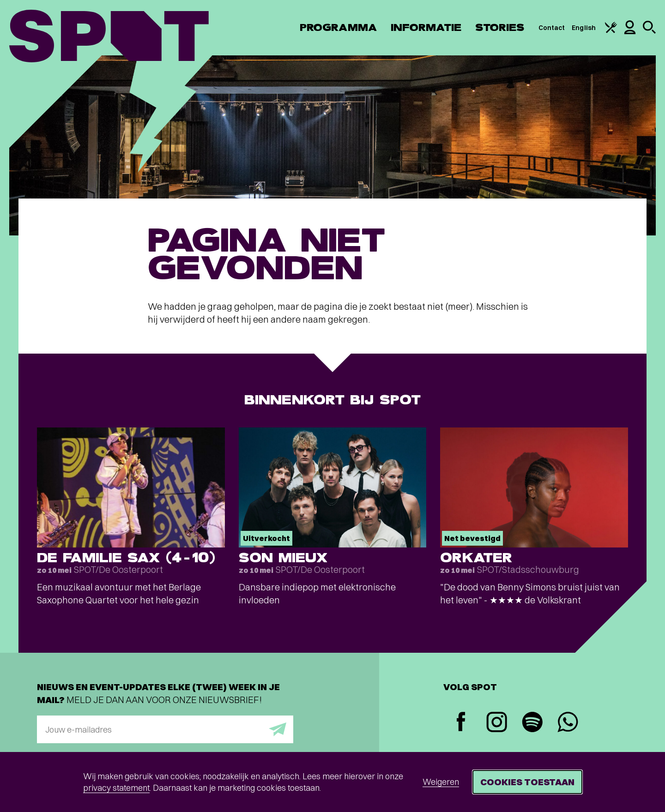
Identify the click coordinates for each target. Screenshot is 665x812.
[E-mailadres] (165, 729)
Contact (552, 28)
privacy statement (116, 788)
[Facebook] (461, 723)
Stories (500, 27)
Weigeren (441, 782)
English (584, 28)
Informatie (426, 27)
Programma (338, 27)
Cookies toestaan (527, 782)
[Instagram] (497, 723)
